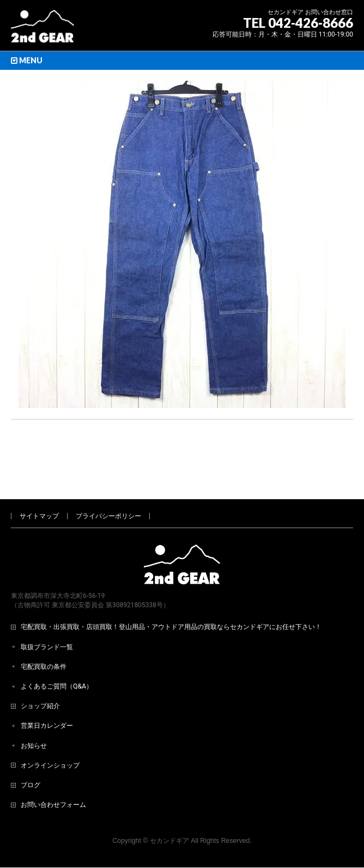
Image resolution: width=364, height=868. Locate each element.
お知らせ (34, 710)
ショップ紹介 (40, 670)
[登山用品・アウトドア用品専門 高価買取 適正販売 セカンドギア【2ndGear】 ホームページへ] (43, 30)
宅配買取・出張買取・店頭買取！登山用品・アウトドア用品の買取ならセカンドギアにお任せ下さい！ (171, 591)
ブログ (31, 749)
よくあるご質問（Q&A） (57, 650)
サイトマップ (39, 480)
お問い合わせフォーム (53, 769)
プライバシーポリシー (108, 480)
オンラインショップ (50, 729)
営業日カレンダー (47, 690)
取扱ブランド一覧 (47, 611)
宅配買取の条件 (44, 631)
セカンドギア (169, 805)
